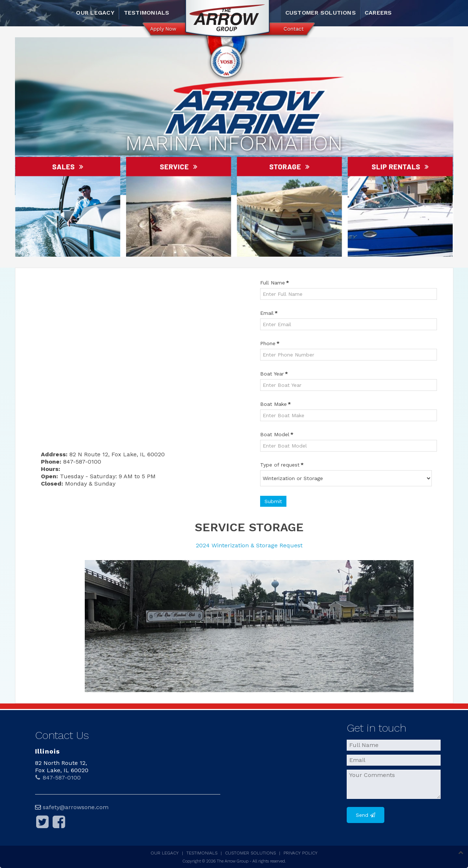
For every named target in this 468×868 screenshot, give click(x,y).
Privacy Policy (300, 853)
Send (362, 815)
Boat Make (275, 404)
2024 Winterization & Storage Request (249, 545)
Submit (273, 501)
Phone (270, 343)
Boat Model (277, 434)
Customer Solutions (321, 13)
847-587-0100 (58, 778)
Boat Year (274, 374)
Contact (294, 29)
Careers (378, 13)
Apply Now (163, 29)
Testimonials (147, 13)
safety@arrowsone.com (76, 807)
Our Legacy (95, 13)
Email (269, 313)
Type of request (282, 465)
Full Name (275, 283)
